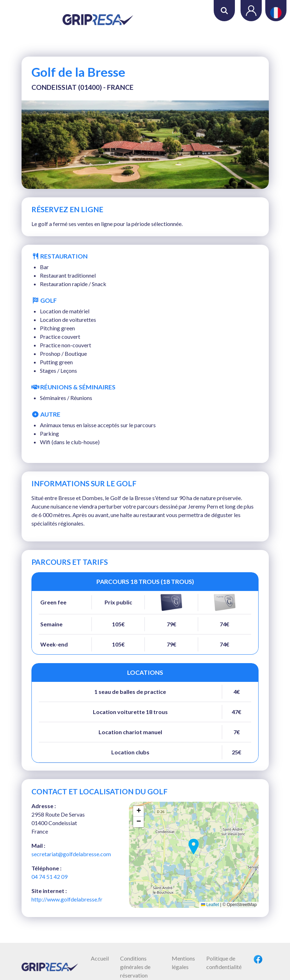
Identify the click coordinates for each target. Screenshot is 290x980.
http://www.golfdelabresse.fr (67, 899)
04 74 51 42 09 (49, 877)
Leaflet (210, 905)
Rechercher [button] (224, 11)
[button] (194, 847)
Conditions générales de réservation (135, 967)
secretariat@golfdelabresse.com (71, 854)
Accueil (100, 958)
